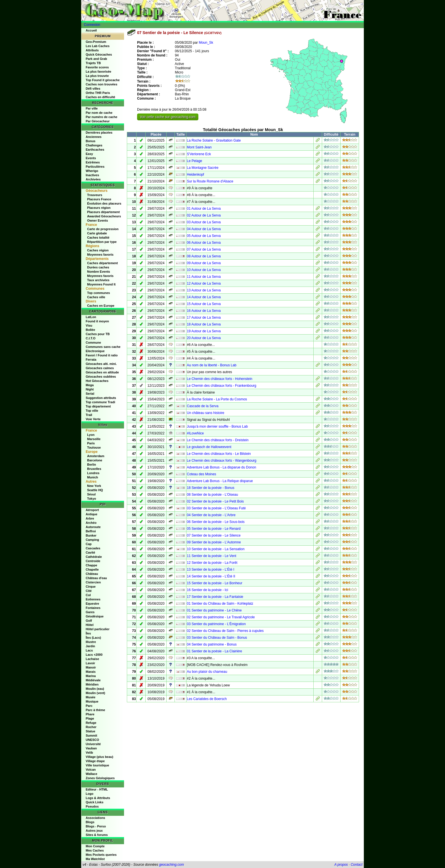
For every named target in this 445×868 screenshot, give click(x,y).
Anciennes (94, 137)
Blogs (90, 822)
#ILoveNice (195, 433)
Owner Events (97, 220)
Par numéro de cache (101, 117)
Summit (91, 735)
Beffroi (91, 531)
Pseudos (92, 806)
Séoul (91, 494)
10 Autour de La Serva (204, 270)
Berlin (92, 465)
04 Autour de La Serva (204, 229)
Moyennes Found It (101, 284)
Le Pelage (194, 161)
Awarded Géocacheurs (104, 216)
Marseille (94, 439)
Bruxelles (94, 469)
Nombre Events (99, 272)
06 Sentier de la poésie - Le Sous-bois (216, 522)
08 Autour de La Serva (204, 256)
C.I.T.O (91, 338)
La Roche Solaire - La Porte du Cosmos (217, 399)
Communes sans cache (103, 347)
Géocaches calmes (100, 368)
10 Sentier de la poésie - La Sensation (216, 549)
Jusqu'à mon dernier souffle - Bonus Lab (217, 426)
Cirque (91, 587)
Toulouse (94, 447)
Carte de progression (103, 229)
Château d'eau (96, 578)
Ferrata (91, 360)
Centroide (93, 561)
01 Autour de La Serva (204, 209)
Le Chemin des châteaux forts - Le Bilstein (219, 454)
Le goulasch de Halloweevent (209, 447)
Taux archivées (98, 280)
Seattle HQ (95, 490)
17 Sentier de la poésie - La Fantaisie (215, 597)
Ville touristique (97, 765)
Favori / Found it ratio (102, 355)
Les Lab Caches (98, 46)
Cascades (93, 548)
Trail (89, 415)
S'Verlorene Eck (199, 154)
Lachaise (92, 659)
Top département (98, 406)
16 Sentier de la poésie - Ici (207, 590)
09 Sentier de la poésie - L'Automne (214, 542)
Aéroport (92, 510)
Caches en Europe (101, 306)
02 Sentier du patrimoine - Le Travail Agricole (221, 617)
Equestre (92, 604)
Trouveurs (95, 195)
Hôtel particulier (98, 629)
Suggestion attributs (101, 398)
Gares (90, 612)
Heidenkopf (195, 175)
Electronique (95, 351)
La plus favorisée (98, 72)
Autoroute (93, 527)
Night (90, 389)
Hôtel (90, 625)
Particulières (95, 167)
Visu (89, 325)
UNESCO (92, 740)
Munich (93, 477)
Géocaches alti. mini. (101, 364)
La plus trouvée (97, 76)
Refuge (91, 723)
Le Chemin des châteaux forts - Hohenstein (220, 379)
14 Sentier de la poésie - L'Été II (211, 576)
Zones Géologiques (100, 778)
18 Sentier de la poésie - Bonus (210, 488)
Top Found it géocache (103, 80)
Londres (93, 473)
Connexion (92, 25)
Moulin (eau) (95, 689)
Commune (93, 342)
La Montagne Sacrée (202, 168)
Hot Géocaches (97, 381)
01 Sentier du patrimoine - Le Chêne (214, 610)
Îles (88, 633)
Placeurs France (99, 199)
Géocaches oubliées (101, 377)
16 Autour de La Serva (204, 311)
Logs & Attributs (98, 798)
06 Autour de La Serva (204, 243)
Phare (90, 714)
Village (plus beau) (99, 757)
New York (94, 486)
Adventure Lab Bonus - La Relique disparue (220, 481)
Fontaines (93, 608)
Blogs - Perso (96, 826)
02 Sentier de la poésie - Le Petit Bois (215, 501)
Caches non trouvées (101, 84)
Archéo (91, 523)
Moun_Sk (206, 43)
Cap (89, 544)
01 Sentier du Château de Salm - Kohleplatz (220, 604)
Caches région (98, 250)
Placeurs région (99, 208)
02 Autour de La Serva (204, 215)
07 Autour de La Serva (204, 249)
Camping (92, 540)
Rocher (91, 727)
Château (92, 574)
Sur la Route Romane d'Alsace (210, 181)
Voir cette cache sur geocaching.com (168, 117)
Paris (91, 443)
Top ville (92, 411)
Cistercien (93, 582)
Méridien (92, 684)
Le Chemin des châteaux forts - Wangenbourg (222, 461)
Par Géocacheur (98, 121)
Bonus (91, 141)
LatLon (91, 317)
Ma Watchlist (95, 859)
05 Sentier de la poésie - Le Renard (214, 529)
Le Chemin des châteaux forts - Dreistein (218, 440)
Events (91, 158)
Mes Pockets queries (101, 855)
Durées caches (98, 267)
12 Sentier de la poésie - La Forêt (212, 563)
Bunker (91, 535)
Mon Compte (95, 846)
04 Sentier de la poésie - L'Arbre (211, 515)
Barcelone (95, 460)
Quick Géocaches (99, 54)
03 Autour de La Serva (204, 222)
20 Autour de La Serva (204, 338)
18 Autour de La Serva (204, 324)
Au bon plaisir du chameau (207, 672)
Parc (89, 706)
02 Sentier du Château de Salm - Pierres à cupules (225, 631)
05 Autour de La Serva (204, 236)
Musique (92, 701)
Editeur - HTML (97, 789)
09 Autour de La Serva (204, 263)
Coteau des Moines (201, 474)
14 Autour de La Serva (204, 297)
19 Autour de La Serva (204, 331)
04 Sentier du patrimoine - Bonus (212, 644)
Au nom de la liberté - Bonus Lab (212, 365)
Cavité (90, 552)
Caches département (102, 263)
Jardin (90, 646)
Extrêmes (93, 162)
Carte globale (97, 233)
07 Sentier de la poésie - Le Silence (214, 535)
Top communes (98, 293)
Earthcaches (95, 150)
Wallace (92, 774)
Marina (91, 676)
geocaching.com (171, 865)
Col (88, 595)
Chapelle (92, 569)
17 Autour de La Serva (204, 318)
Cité (89, 591)
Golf (89, 621)
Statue (91, 731)
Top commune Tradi (100, 402)
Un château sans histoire (205, 413)
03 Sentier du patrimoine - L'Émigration (216, 624)
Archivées (93, 179)
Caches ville (96, 297)
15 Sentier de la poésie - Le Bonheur (214, 583)
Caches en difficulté (100, 97)
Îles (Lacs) (93, 638)
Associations (95, 818)
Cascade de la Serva (202, 406)
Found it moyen (97, 321)
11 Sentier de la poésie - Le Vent (211, 556)
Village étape (95, 761)
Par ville (92, 108)
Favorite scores (97, 67)
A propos (341, 865)
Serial (90, 394)
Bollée (90, 330)
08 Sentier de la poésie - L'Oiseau (212, 495)
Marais (91, 672)
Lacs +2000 (94, 655)
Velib (89, 753)
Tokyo (92, 499)
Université (93, 744)
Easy (89, 154)
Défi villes (93, 89)
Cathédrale (94, 557)
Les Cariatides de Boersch (207, 699)
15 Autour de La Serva (204, 304)
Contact (357, 865)
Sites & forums (97, 835)
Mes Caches (95, 850)
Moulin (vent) (95, 693)
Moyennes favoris (100, 255)
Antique (92, 514)
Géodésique (95, 616)
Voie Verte (93, 419)
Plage (90, 718)
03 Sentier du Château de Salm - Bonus (217, 638)
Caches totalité (98, 238)
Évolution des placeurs (104, 203)
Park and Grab (96, 59)
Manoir (91, 667)
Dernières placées (99, 133)
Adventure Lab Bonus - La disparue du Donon (221, 467)
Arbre (90, 518)
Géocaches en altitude (102, 372)
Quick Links (95, 802)
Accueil (91, 30)
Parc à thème (95, 710)
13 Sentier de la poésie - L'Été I (210, 569)
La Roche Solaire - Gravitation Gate (214, 140)
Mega (90, 385)
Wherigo (92, 171)
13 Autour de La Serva (204, 290)
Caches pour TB (98, 334)
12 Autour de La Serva (204, 283)
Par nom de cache (99, 113)
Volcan (91, 770)
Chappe (91, 565)
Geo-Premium (96, 42)
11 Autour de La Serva (204, 277)
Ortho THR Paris (98, 93)
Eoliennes (93, 599)
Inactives (92, 175)
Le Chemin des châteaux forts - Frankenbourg (222, 386)
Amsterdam (96, 456)
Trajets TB (93, 63)
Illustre (91, 642)
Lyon (91, 435)
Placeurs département (103, 212)
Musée (91, 697)
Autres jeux (94, 831)
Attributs (92, 50)
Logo (90, 794)
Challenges (94, 145)
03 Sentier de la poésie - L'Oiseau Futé (216, 508)
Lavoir (90, 663)
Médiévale (93, 680)
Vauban (91, 748)
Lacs (89, 650)
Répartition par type (102, 242)
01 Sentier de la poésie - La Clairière (214, 651)
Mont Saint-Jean (199, 147)
